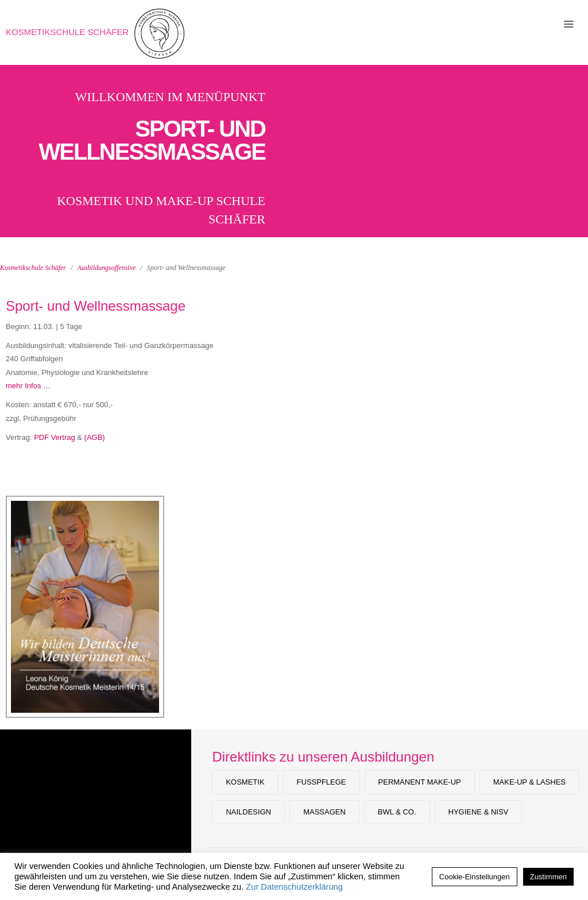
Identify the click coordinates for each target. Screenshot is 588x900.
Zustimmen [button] (548, 877)
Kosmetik (245, 782)
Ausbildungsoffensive (106, 268)
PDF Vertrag (55, 437)
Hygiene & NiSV (479, 812)
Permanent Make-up (420, 782)
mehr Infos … (28, 386)
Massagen (324, 812)
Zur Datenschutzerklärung (294, 887)
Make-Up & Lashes (529, 782)
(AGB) (95, 437)
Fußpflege (322, 782)
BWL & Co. (397, 812)
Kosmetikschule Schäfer (67, 32)
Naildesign (248, 812)
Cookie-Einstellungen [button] (475, 877)
